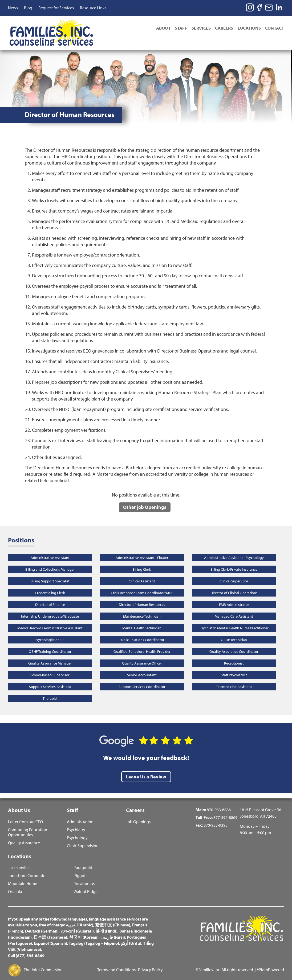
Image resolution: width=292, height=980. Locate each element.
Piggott (80, 871)
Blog (28, 8)
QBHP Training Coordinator (50, 645)
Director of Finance (50, 598)
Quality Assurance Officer (142, 657)
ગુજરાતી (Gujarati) (77, 926)
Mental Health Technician (142, 621)
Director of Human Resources (142, 598)
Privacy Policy (150, 965)
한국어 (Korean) (84, 932)
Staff (177, 28)
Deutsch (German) (42, 926)
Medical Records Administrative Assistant (50, 621)
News (13, 8)
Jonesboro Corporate (27, 871)
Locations (248, 28)
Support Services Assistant (50, 680)
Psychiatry (76, 824)
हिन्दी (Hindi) (107, 926)
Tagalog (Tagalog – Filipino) (94, 938)
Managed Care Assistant (234, 610)
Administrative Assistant (50, 551)
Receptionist (234, 657)
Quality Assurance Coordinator (234, 645)
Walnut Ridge (86, 887)
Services (198, 28)
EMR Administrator (234, 598)
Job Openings (138, 816)
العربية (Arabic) (80, 920)
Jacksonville (19, 863)
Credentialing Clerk (50, 586)
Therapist (50, 692)
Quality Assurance (24, 837)
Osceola (15, 887)
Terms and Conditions (116, 965)
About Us (19, 803)
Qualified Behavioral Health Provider (142, 645)
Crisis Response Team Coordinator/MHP (142, 586)
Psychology (77, 832)
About (159, 28)
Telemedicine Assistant (234, 680)
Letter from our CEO (25, 816)
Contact (275, 28)
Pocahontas (84, 879)
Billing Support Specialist (50, 574)
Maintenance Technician (142, 610)
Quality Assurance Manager (50, 657)
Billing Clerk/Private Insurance (234, 563)
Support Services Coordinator (142, 680)
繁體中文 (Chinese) (113, 920)
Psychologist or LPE (50, 633)
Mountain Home (23, 879)
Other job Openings (145, 500)
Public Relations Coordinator (142, 633)
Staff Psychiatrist (234, 668)
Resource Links (93, 8)
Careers (222, 28)
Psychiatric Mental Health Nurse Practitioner (234, 621)
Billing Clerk (142, 563)
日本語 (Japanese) (50, 932)
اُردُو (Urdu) (131, 938)
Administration (80, 816)
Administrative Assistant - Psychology (234, 551)
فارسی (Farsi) (113, 932)
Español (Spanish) (50, 938)
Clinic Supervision (83, 840)
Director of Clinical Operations (234, 586)
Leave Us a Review (146, 770)
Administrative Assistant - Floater (142, 551)
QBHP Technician (234, 633)
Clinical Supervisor (234, 574)
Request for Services (56, 8)
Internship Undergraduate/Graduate (50, 610)
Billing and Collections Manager (50, 563)
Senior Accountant (142, 668)
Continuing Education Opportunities (28, 826)
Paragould (83, 863)
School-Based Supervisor (50, 668)
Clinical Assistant (142, 574)
